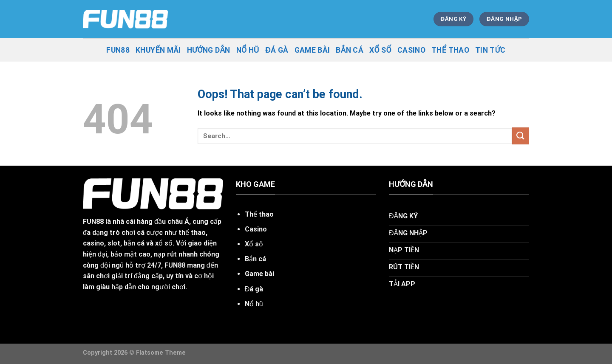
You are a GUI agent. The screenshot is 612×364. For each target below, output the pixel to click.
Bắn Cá (350, 50)
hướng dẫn (209, 50)
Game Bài (312, 50)
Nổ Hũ (248, 50)
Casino (411, 50)
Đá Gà (277, 50)
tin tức (490, 50)
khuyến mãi (158, 50)
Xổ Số (380, 50)
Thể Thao (450, 50)
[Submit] (521, 136)
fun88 (118, 50)
